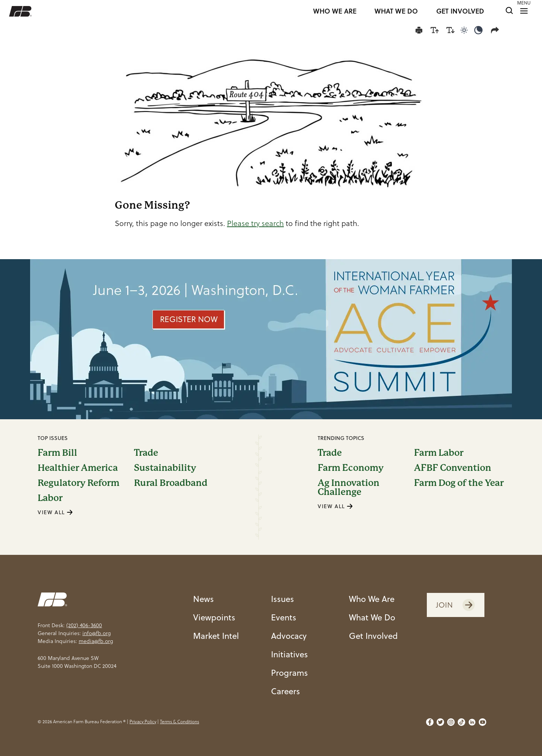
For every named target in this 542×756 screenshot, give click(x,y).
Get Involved (373, 636)
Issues (282, 599)
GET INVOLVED (460, 11)
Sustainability (165, 468)
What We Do (372, 617)
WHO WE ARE (335, 11)
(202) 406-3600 (84, 625)
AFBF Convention (453, 468)
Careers (285, 691)
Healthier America (78, 468)
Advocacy (289, 636)
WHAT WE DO (396, 11)
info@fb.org (97, 633)
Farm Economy (351, 468)
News (203, 599)
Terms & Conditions (180, 722)
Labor (50, 498)
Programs (289, 673)
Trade (146, 453)
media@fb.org (96, 641)
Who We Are (372, 599)
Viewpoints (214, 617)
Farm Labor (439, 453)
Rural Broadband (171, 483)
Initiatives (289, 654)
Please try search (255, 223)
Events (284, 617)
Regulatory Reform (78, 483)
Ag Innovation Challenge (349, 487)
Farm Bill (57, 453)
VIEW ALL (55, 512)
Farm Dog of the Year (459, 483)
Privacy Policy (143, 722)
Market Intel (216, 636)
